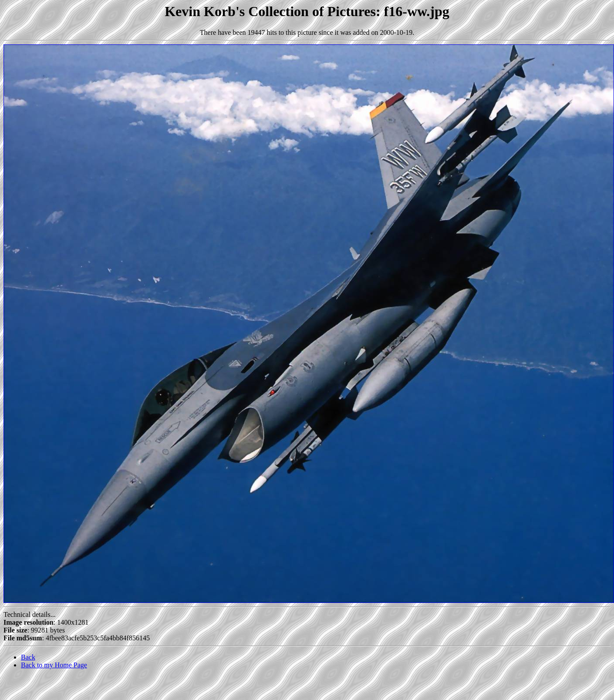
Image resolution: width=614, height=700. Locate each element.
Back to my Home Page (54, 665)
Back (28, 657)
